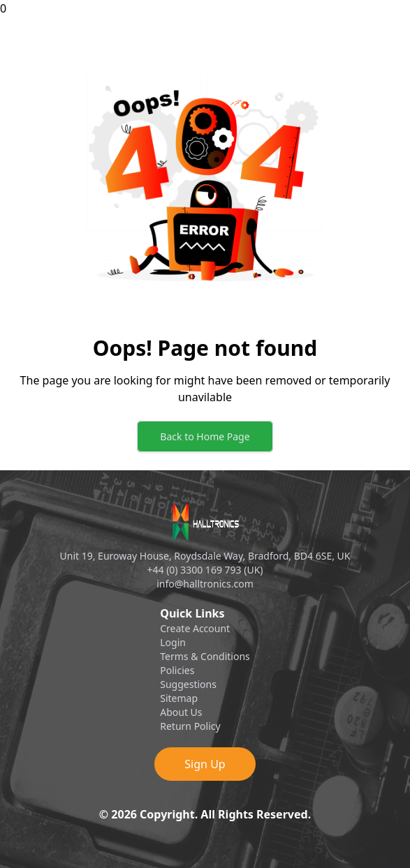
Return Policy (190, 726)
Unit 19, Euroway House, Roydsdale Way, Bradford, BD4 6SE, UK (205, 556)
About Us (181, 712)
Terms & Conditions (205, 656)
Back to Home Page (205, 436)
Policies (177, 670)
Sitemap (179, 698)
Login (173, 642)
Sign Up (205, 764)
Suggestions (188, 684)
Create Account (195, 628)
